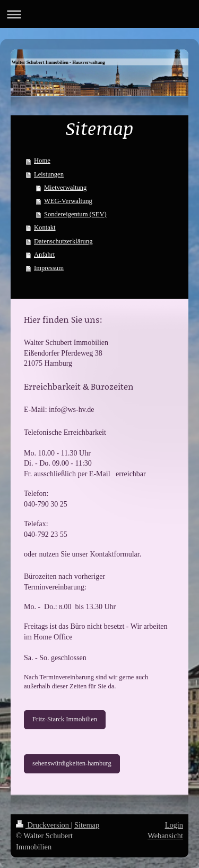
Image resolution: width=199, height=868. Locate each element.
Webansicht (165, 836)
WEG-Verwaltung (68, 201)
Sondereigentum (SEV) (75, 214)
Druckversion (44, 825)
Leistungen (49, 174)
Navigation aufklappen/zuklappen (99, 14)
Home (42, 161)
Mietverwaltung (65, 188)
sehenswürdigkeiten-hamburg (72, 763)
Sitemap (87, 825)
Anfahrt (44, 255)
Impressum (49, 268)
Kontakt (45, 227)
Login (174, 825)
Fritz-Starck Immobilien (65, 719)
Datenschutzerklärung (63, 241)
